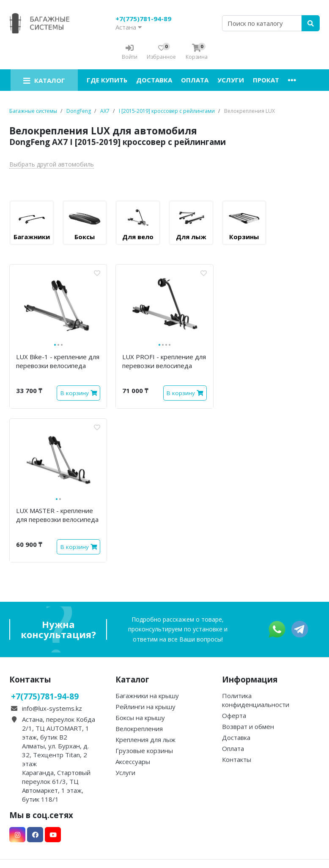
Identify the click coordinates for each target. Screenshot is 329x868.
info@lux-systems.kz (52, 708)
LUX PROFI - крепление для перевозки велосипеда (164, 361)
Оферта (234, 715)
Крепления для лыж (145, 740)
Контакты (237, 759)
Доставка (154, 80)
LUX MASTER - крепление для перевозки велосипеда (57, 515)
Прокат (266, 80)
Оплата (195, 80)
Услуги (231, 80)
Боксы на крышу (140, 718)
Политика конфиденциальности (256, 700)
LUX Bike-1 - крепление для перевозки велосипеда (58, 361)
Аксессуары (133, 762)
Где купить (107, 80)
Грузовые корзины (144, 751)
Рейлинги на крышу (145, 707)
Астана (129, 27)
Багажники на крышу (147, 696)
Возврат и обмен (248, 726)
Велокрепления (139, 729)
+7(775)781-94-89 (143, 19)
